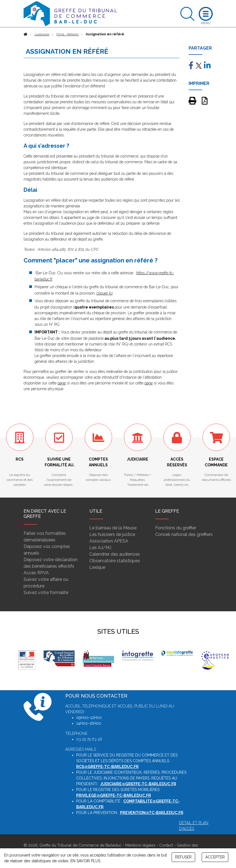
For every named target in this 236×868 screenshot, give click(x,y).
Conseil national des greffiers (184, 534)
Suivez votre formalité (46, 593)
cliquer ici (105, 293)
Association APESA (109, 541)
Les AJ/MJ (100, 548)
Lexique (97, 567)
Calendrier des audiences (115, 554)
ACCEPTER (215, 857)
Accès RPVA (36, 573)
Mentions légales (140, 845)
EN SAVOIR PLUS (85, 861)
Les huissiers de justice (112, 534)
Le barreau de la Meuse (113, 528)
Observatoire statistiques (115, 561)
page (62, 383)
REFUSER (183, 857)
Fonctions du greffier (176, 528)
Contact (166, 845)
